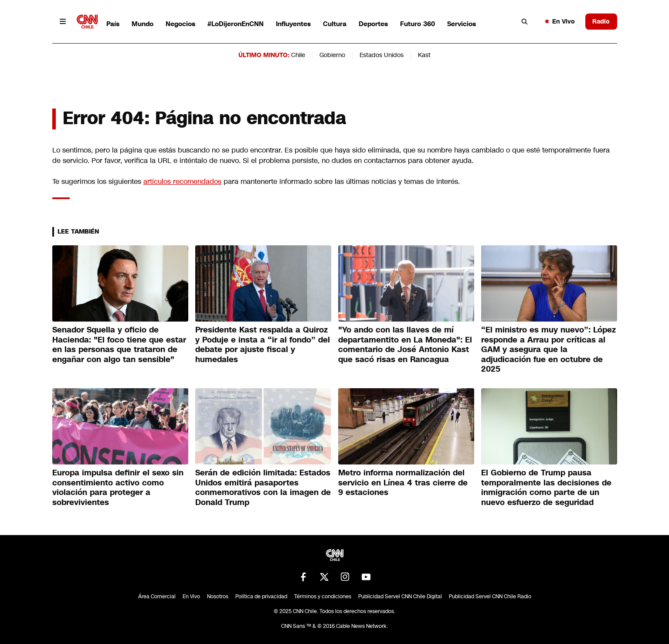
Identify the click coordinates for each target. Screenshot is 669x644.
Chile (298, 55)
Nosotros (218, 597)
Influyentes (293, 24)
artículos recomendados (182, 181)
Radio (601, 21)
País (113, 24)
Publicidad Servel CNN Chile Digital (400, 597)
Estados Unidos (382, 55)
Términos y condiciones (323, 597)
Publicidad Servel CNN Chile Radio (490, 597)
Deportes (373, 24)
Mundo (143, 24)
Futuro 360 (418, 24)
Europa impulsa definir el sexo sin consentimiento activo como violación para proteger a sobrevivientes (118, 488)
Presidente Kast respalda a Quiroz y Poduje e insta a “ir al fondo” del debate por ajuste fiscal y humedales (263, 345)
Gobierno (332, 55)
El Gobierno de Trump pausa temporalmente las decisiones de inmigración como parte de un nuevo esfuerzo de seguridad (546, 488)
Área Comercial (157, 597)
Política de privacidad (261, 597)
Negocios (180, 24)
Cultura (335, 24)
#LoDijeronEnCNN (236, 24)
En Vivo (560, 21)
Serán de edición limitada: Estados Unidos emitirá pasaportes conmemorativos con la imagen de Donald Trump (263, 488)
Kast (424, 55)
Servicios (462, 24)
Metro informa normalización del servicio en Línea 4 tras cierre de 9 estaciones (403, 483)
